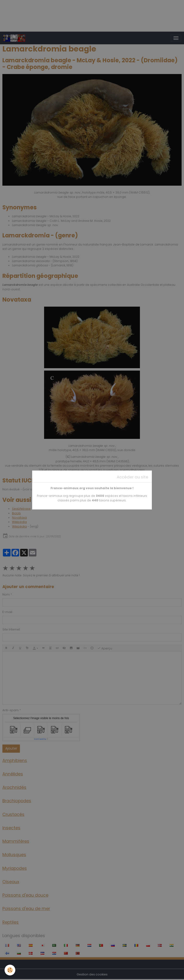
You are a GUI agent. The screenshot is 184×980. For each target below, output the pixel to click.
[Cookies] (10, 970)
